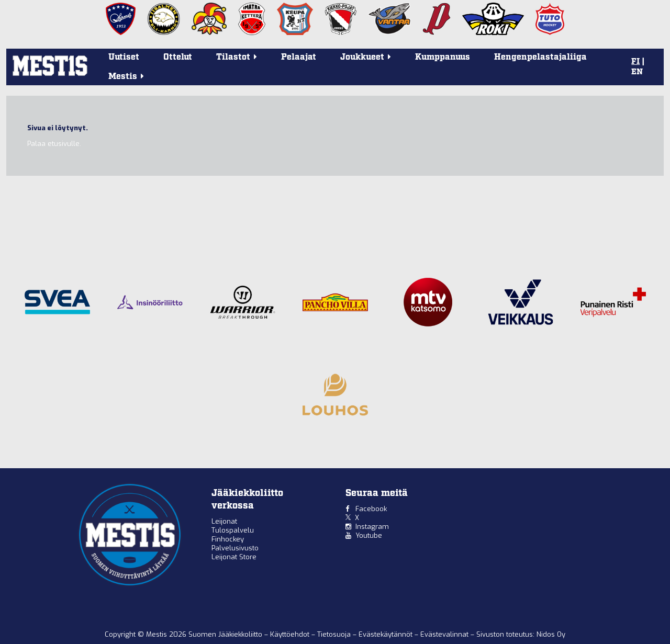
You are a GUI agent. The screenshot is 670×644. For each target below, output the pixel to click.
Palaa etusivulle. (54, 144)
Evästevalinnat (444, 634)
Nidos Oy (551, 634)
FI (635, 62)
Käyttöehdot (291, 634)
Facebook (371, 509)
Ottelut (178, 57)
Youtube (369, 535)
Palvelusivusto (235, 548)
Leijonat (224, 521)
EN (637, 72)
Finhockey (228, 539)
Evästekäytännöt (387, 634)
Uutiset (124, 57)
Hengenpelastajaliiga (540, 57)
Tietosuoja (335, 634)
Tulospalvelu (233, 530)
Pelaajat (299, 57)
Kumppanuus (443, 57)
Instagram (372, 527)
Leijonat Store (234, 557)
